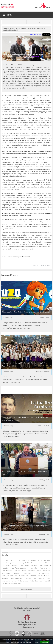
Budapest (5, 578)
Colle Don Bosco (36, 581)
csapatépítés (6, 584)
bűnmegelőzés (17, 578)
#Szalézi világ (24, 57)
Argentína (43, 568)
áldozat (47, 563)
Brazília (41, 576)
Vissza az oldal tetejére (42, 266)
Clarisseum (24, 581)
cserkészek (16, 584)
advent (33, 560)
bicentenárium (29, 573)
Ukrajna (7, 59)
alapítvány (20, 563)
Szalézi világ (14, 28)
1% (7, 560)
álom (27, 565)
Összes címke (26, 589)
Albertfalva (31, 563)
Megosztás (35, 34)
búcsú (48, 576)
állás (21, 565)
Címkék (5, 555)
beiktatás (32, 571)
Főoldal (5, 28)
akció (3, 563)
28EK (12, 560)
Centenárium (39, 578)
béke (39, 571)
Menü (7, 15)
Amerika (34, 565)
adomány (25, 560)
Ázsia (24, 571)
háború (14, 59)
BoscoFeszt (25, 576)
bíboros (17, 573)
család (47, 581)
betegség (47, 571)
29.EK (18, 560)
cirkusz (15, 581)
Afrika (40, 560)
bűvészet (28, 578)
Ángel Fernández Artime (19, 568)
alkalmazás (6, 565)
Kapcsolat (27, 610)
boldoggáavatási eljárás (10, 576)
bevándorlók (6, 573)
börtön (34, 576)
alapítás (11, 563)
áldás (40, 563)
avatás (17, 571)
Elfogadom (44, 642)
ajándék (47, 560)
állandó (15, 565)
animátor (34, 568)
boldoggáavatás (43, 573)
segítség (21, 59)
